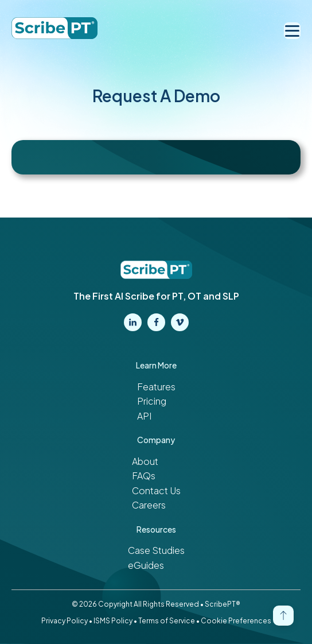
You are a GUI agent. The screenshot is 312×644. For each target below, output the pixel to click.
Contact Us (156, 490)
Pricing (152, 401)
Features (156, 387)
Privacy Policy (65, 621)
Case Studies (156, 550)
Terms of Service (167, 621)
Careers (149, 505)
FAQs (144, 476)
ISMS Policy (113, 621)
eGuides (146, 565)
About (145, 461)
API (144, 416)
